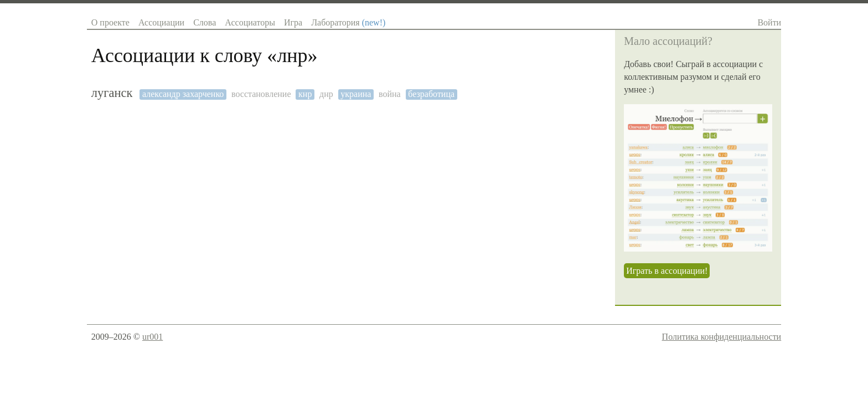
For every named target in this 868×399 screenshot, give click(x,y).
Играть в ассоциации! (667, 271)
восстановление (261, 94)
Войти (769, 22)
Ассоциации (161, 22)
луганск (112, 93)
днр (326, 94)
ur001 (153, 337)
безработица (431, 94)
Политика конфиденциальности (722, 337)
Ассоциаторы (250, 22)
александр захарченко (183, 94)
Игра (293, 22)
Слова (205, 22)
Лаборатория (348, 22)
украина (356, 94)
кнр (305, 94)
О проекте (110, 22)
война (390, 94)
